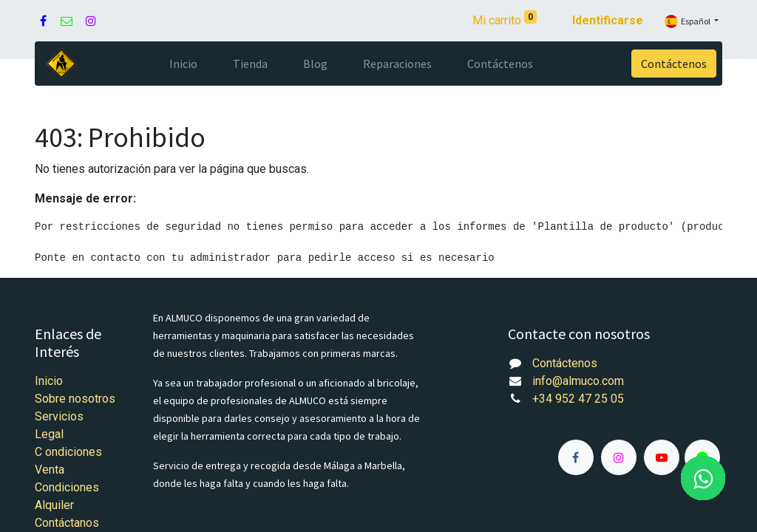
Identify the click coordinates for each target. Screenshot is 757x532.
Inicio (49, 381)
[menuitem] (183, 64)
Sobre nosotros (75, 399)
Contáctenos (674, 64)
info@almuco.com (578, 381)
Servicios (59, 416)
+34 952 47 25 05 (578, 399)
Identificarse (608, 20)
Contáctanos (67, 523)
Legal (49, 434)
